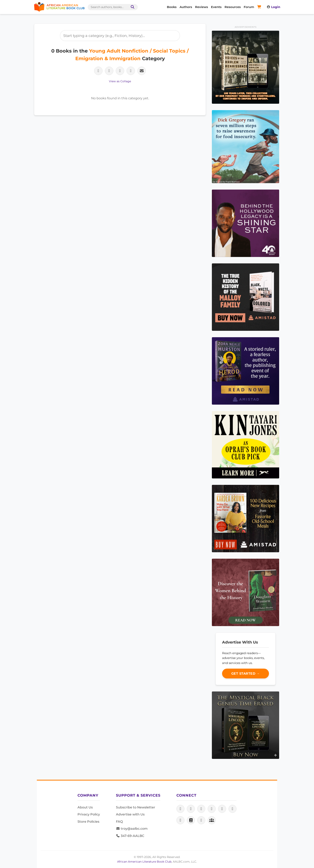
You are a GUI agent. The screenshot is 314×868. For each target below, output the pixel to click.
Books (172, 7)
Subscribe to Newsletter (136, 807)
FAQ (119, 822)
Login (273, 7)
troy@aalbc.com (132, 829)
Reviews (202, 7)
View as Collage (120, 81)
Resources (233, 7)
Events (216, 7)
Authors (186, 7)
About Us (85, 807)
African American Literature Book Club (144, 862)
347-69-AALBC (130, 836)
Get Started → (246, 674)
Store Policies (88, 822)
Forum (249, 7)
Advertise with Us (130, 814)
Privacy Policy (89, 814)
